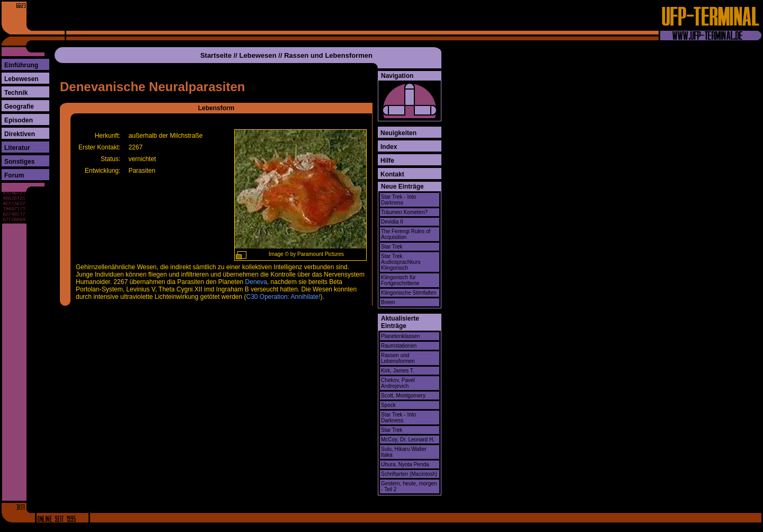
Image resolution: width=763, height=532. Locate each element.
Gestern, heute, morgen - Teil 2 (409, 486)
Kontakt (392, 174)
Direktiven (20, 134)
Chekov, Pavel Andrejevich (398, 383)
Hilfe (387, 161)
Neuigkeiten (398, 133)
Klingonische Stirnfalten (409, 293)
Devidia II (392, 222)
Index (389, 147)
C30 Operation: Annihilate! (283, 297)
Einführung (21, 65)
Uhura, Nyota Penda (405, 464)
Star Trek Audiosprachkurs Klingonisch (401, 262)
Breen (388, 302)
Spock (388, 405)
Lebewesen (21, 79)
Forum (14, 175)
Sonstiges (19, 162)
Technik (16, 93)
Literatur (17, 148)
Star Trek (392, 247)
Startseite (216, 55)
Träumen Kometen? (404, 212)
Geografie (19, 107)
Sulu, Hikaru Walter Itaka (404, 452)
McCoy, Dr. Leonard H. (408, 440)
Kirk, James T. (398, 371)
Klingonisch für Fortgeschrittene (400, 280)
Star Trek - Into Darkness (398, 200)
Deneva (256, 282)
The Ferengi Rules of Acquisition (406, 234)
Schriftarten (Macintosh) (409, 474)
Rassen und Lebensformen (328, 55)
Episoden (19, 120)
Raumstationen (399, 346)
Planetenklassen (400, 336)
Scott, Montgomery (403, 396)
